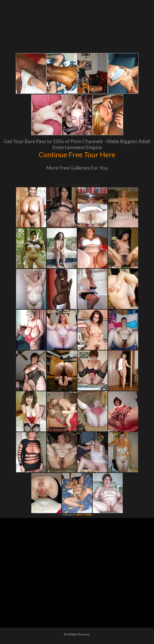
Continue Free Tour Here (77, 154)
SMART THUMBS (84, 515)
